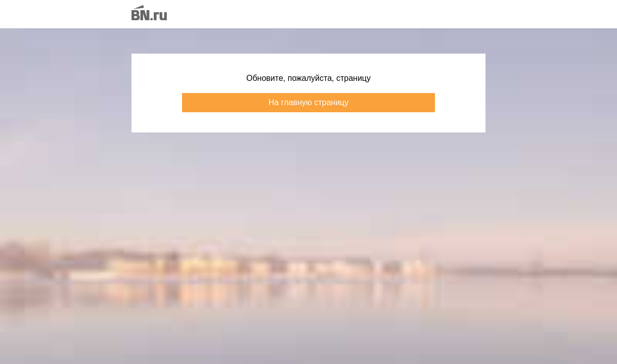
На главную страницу (308, 102)
